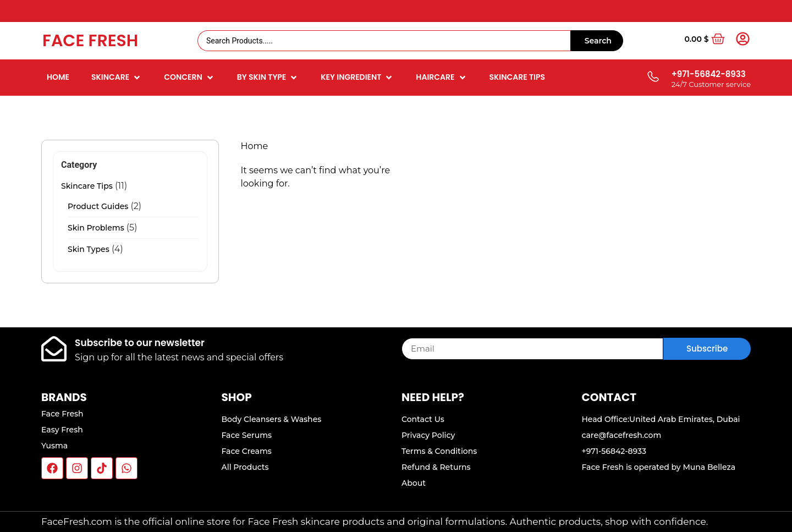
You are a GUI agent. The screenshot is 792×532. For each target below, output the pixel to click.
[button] (117, 77)
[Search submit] (597, 41)
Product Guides (98, 206)
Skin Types (89, 249)
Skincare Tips (87, 186)
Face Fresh (90, 41)
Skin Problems (96, 228)
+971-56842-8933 (709, 74)
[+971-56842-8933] (653, 77)
